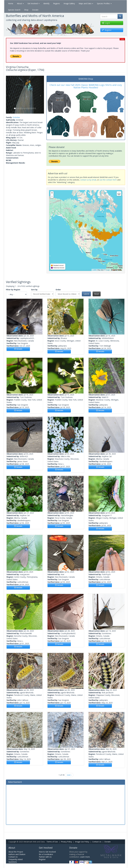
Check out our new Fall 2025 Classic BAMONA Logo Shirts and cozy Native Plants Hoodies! (86, 86)
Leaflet (94, 270)
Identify (46, 3)
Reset (97, 294)
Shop (26, 10)
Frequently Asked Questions (16, 861)
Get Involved (34, 3)
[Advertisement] (65, 804)
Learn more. (85, 857)
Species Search (14, 10)
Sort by (34, 290)
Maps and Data (86, 3)
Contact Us (97, 842)
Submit (86, 294)
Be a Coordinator (46, 854)
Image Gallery (69, 3)
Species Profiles (104, 3)
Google (107, 270)
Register (42, 859)
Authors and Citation (17, 854)
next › (69, 775)
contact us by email (88, 180)
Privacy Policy (66, 842)
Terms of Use (52, 842)
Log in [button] (106, 23)
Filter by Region (13, 290)
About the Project (16, 852)
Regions (57, 3)
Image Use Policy (82, 842)
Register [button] (107, 30)
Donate (35, 10)
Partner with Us (45, 857)
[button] (9, 95)
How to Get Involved (47, 852)
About (20, 3)
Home (11, 3)
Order (58, 290)
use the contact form (108, 180)
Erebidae (16, 117)
